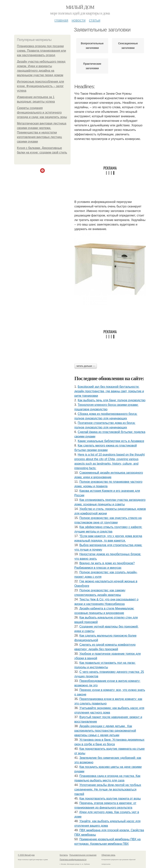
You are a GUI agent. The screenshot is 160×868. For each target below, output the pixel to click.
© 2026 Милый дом (26, 855)
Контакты (64, 855)
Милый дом (80, 7)
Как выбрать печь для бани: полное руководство (112, 400)
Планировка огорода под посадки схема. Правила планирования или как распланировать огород (42, 51)
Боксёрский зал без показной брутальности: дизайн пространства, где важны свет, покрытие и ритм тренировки (109, 391)
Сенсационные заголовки (128, 46)
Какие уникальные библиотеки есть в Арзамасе (111, 441)
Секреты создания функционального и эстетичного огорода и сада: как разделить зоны (42, 112)
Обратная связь (108, 855)
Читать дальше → (86, 366)
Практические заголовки (92, 66)
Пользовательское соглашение (83, 855)
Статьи (94, 20)
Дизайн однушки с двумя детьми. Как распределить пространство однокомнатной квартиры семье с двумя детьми (105, 731)
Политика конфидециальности (73, 860)
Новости (78, 20)
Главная (61, 20)
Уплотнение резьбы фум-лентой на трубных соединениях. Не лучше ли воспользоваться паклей (108, 789)
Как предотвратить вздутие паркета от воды (110, 799)
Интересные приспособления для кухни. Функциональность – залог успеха (40, 86)
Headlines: (85, 87)
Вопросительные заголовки (92, 46)
